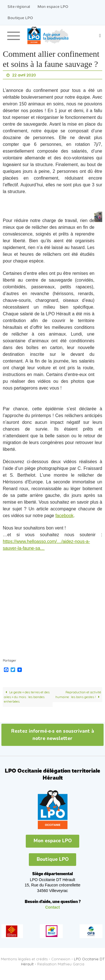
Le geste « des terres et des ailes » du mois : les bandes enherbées (27, 697)
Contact (52, 907)
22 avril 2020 (24, 75)
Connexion (61, 959)
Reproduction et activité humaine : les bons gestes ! (78, 694)
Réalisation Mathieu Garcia (61, 964)
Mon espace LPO (53, 7)
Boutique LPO (20, 18)
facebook (65, 516)
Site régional (19, 7)
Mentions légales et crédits (24, 959)
